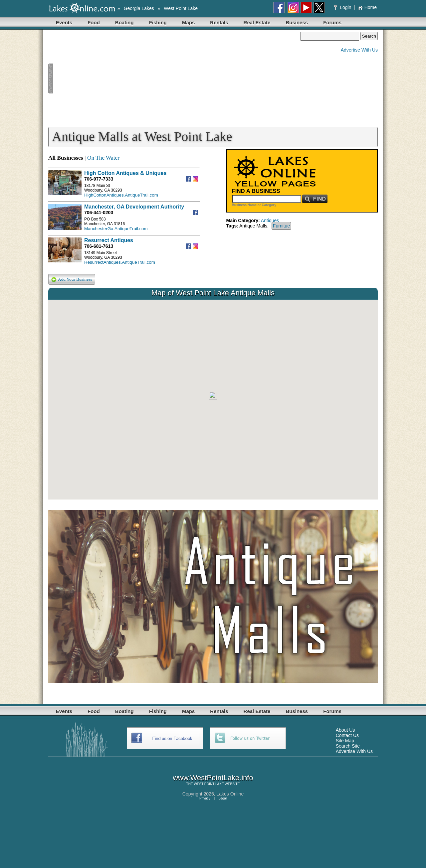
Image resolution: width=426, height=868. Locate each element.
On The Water (103, 158)
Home (367, 7)
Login (343, 7)
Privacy (205, 798)
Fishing (158, 22)
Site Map (345, 741)
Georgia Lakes (139, 8)
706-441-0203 (99, 213)
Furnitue (281, 226)
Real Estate (257, 22)
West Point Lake (181, 8)
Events (64, 22)
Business (297, 22)
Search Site (348, 746)
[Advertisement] (174, 78)
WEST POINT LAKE (209, 784)
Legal (223, 798)
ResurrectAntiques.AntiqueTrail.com (120, 262)
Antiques (270, 220)
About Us (345, 730)
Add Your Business (72, 280)
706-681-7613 (99, 246)
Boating (124, 22)
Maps (188, 22)
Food (94, 22)
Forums (332, 22)
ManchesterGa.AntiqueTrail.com (116, 229)
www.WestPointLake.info (213, 778)
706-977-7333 (99, 179)
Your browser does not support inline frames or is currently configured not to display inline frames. (213, 400)
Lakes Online (230, 794)
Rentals (219, 22)
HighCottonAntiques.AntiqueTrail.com (121, 195)
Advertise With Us (359, 50)
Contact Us (347, 735)
